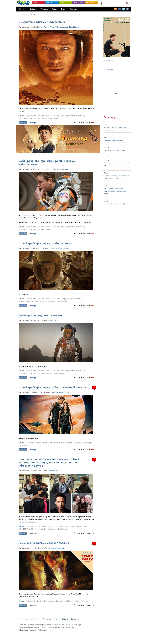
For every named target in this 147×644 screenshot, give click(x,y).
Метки (21, 116)
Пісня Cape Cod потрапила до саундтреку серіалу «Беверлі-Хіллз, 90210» (115, 191)
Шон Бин (33, 15)
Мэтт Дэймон (24, 118)
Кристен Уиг (23, 229)
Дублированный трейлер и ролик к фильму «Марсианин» (47, 162)
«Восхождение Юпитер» (83, 443)
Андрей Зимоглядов (58, 548)
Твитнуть (33, 123)
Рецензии (44, 9)
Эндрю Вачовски (41, 443)
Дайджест (33, 9)
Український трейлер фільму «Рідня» (116, 204)
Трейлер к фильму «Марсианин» (41, 315)
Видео (63, 9)
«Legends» (42, 529)
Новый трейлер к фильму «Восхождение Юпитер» (52, 387)
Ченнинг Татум (67, 443)
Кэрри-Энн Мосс (82, 601)
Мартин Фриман (41, 526)
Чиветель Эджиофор (78, 116)
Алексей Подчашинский (59, 27)
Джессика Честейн (44, 116)
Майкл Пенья (53, 118)
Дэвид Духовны (76, 526)
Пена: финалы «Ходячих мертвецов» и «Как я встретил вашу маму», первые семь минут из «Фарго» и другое (49, 462)
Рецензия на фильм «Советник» (114, 140)
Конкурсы (73, 9)
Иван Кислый (54, 471)
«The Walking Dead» (61, 526)
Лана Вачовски (54, 443)
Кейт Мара (65, 116)
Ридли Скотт (31, 116)
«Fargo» (86, 526)
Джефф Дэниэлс (67, 299)
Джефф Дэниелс (47, 373)
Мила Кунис (23, 445)
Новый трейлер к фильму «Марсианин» (45, 243)
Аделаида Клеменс (55, 601)
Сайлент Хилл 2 (32, 601)
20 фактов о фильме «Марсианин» (42, 22)
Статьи (54, 9)
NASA (44, 118)
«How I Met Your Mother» (28, 529)
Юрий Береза (74, 27)
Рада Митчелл (69, 601)
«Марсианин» (35, 118)
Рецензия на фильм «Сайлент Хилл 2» (44, 543)
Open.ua (110, 70)
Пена (50, 526)
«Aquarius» (52, 529)
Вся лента (22, 9)
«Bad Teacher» (63, 529)
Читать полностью (82, 122)
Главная (24, 15)
